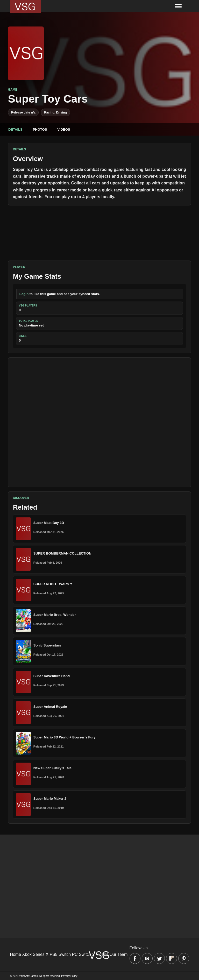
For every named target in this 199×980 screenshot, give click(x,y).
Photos (40, 129)
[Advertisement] (100, 422)
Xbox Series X (35, 954)
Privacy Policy (69, 976)
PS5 (53, 954)
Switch (65, 954)
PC (75, 954)
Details (15, 129)
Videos (64, 129)
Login (24, 294)
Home (15, 954)
